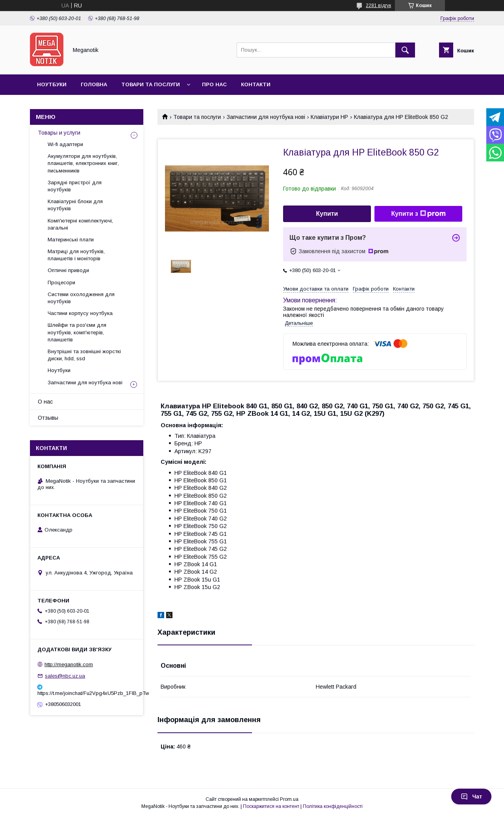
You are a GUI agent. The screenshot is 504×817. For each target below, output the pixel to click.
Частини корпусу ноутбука (80, 313)
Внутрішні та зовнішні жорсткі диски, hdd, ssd (84, 355)
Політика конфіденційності (333, 806)
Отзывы (48, 418)
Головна (94, 84)
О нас (45, 402)
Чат (471, 797)
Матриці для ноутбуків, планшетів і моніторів (76, 255)
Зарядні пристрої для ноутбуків (75, 186)
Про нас (214, 84)
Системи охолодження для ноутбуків (81, 298)
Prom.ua (289, 799)
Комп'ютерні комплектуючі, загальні (80, 224)
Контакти (256, 84)
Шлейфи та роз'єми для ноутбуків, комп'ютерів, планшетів (77, 332)
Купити (327, 214)
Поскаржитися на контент (271, 806)
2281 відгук (378, 6)
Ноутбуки (52, 84)
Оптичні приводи (68, 270)
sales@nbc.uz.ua (65, 676)
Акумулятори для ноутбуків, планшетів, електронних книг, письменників (83, 163)
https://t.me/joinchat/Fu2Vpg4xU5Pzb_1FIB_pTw (87, 693)
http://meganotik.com (69, 664)
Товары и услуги (59, 133)
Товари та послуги (151, 84)
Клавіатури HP (329, 117)
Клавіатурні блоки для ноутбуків (75, 205)
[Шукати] (405, 50)
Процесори (61, 283)
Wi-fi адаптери (65, 144)
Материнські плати (71, 240)
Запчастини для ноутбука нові (266, 117)
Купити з (418, 214)
